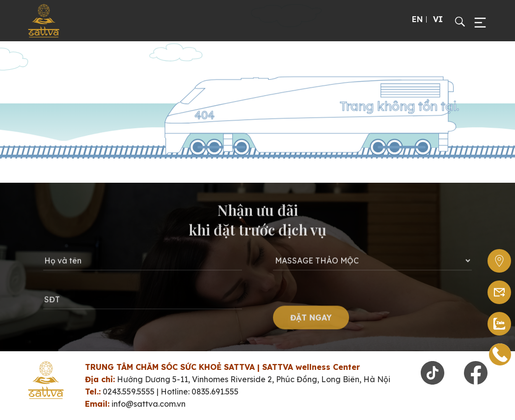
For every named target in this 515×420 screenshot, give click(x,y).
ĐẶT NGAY (311, 320)
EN (417, 19)
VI (438, 19)
